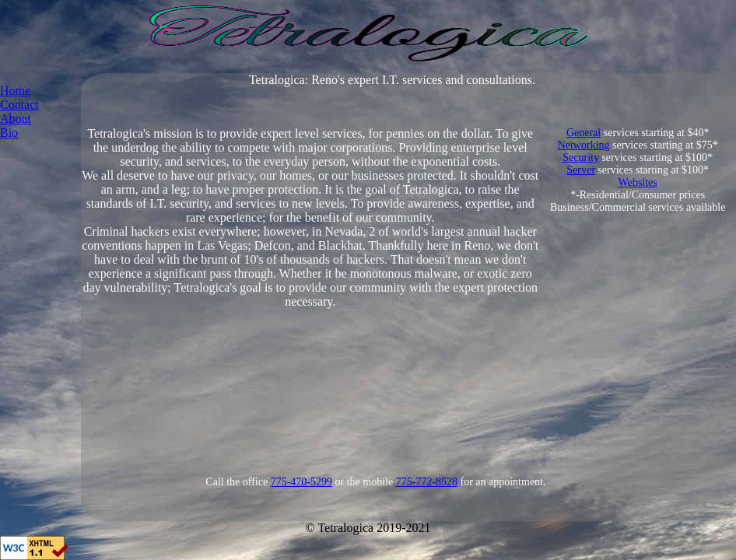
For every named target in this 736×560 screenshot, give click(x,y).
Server (581, 170)
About (16, 119)
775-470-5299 (301, 482)
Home (15, 91)
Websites (638, 182)
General (584, 133)
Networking (584, 145)
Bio (9, 133)
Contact (19, 105)
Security (581, 157)
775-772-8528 (427, 482)
